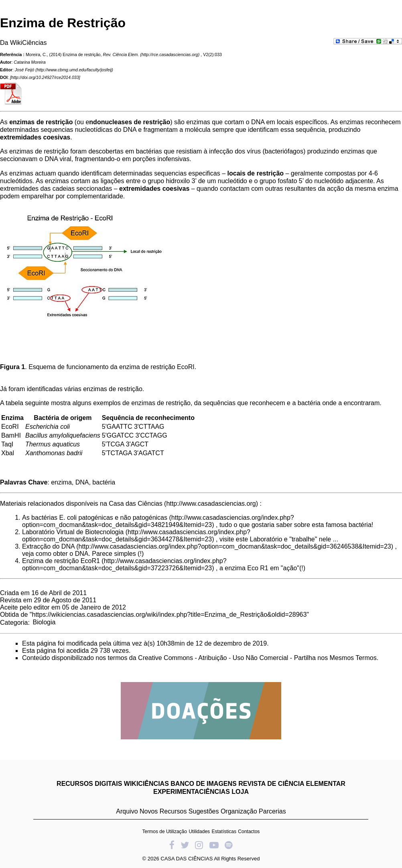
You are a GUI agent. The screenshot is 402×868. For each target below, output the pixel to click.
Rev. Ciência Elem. (121, 55)
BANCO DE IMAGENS (203, 784)
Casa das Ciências (135, 504)
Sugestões (204, 811)
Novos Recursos (163, 811)
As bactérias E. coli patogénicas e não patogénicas (95, 518)
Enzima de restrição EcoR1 (61, 561)
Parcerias (272, 811)
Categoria (14, 622)
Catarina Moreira (29, 62)
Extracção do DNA (48, 546)
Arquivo (127, 811)
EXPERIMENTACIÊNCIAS (192, 792)
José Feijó (25, 70)
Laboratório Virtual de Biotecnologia (73, 532)
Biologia (44, 622)
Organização (239, 811)
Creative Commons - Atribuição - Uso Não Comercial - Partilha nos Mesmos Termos (257, 658)
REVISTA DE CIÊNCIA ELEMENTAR (292, 784)
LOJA (240, 792)
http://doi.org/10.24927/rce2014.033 (45, 77)
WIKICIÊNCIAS (146, 784)
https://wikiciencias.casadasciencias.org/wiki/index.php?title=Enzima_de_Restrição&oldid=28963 (170, 615)
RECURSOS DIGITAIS (89, 784)
